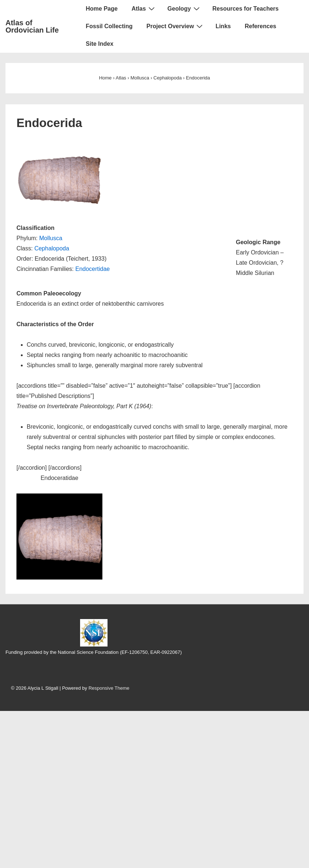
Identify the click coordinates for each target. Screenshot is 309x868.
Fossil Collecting (109, 26)
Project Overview (176, 26)
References (260, 26)
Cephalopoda (52, 248)
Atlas (144, 8)
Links (223, 26)
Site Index (100, 44)
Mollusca (51, 238)
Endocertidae (93, 269)
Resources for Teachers (246, 9)
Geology (184, 8)
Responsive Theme (109, 688)
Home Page (102, 9)
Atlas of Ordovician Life (32, 26)
